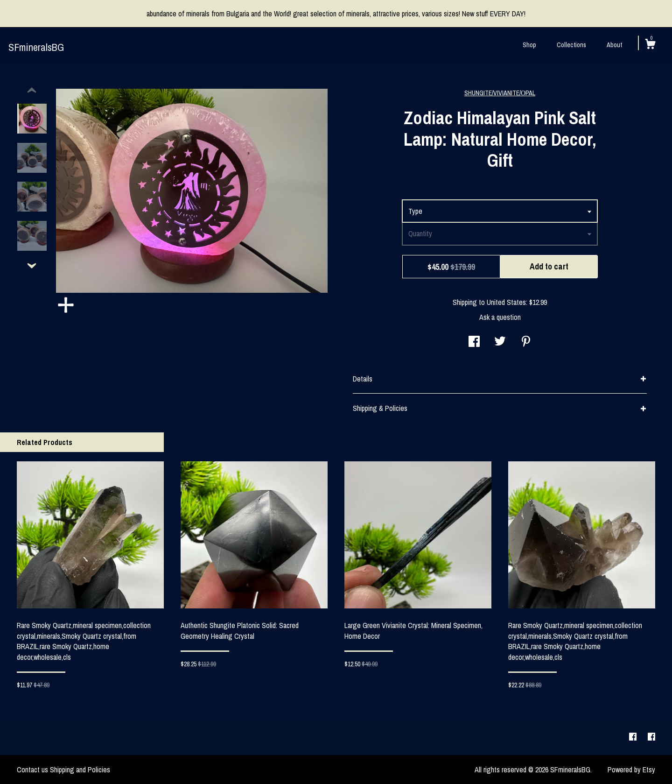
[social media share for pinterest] (526, 342)
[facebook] (634, 737)
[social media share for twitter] (500, 342)
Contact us (32, 770)
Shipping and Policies (80, 770)
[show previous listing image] (32, 91)
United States (506, 302)
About (614, 45)
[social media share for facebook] (474, 342)
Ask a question (500, 317)
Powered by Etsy (631, 770)
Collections (571, 45)
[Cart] (650, 45)
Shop (529, 45)
